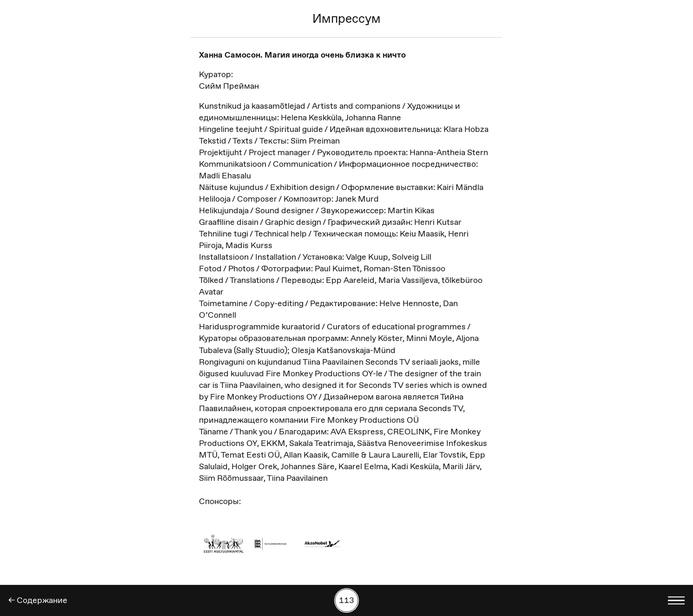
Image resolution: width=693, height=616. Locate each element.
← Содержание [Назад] (38, 600)
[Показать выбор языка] (676, 601)
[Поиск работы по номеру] (347, 601)
